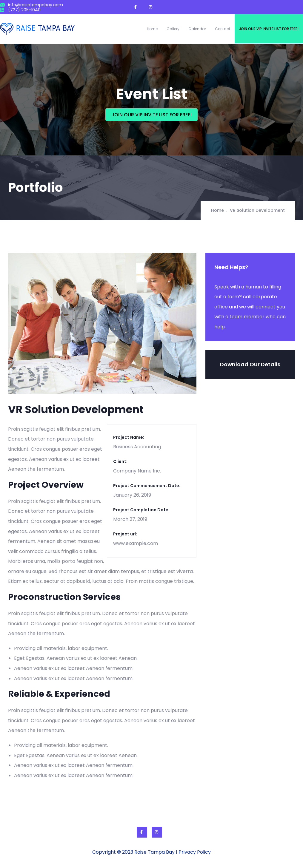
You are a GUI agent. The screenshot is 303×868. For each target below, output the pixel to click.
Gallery (173, 29)
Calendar (197, 29)
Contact (223, 29)
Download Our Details (250, 364)
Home (152, 29)
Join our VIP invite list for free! (269, 29)
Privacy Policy (195, 852)
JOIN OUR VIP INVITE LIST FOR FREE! (151, 115)
